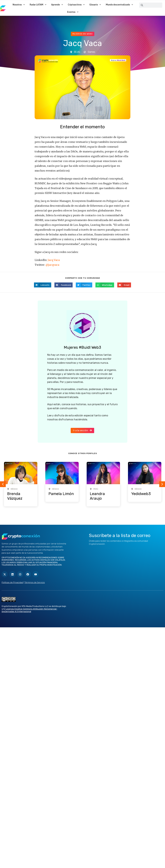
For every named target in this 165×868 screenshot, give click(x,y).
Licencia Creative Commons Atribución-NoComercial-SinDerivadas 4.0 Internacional (29, 610)
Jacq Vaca (54, 260)
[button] (43, 285)
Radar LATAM (38, 5)
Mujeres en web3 (83, 34)
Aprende (57, 5)
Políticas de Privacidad (12, 582)
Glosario (95, 5)
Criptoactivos (76, 5)
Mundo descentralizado (119, 5)
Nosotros (19, 5)
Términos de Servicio (35, 582)
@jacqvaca (52, 265)
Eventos (73, 12)
